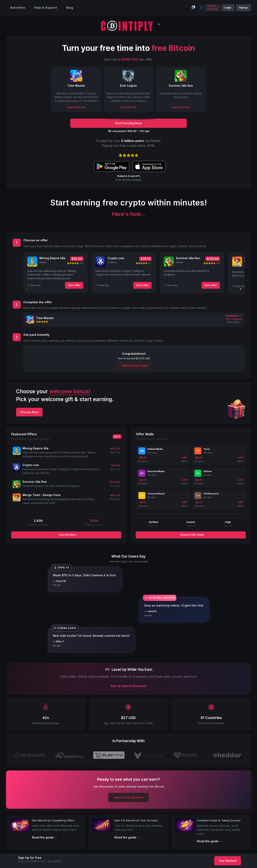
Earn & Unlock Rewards (129, 686)
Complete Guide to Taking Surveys (219, 820)
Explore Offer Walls (192, 535)
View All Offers (67, 535)
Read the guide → (45, 837)
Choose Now (29, 412)
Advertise (18, 8)
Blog (70, 8)
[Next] (241, 289)
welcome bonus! (70, 391)
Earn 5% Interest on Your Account (136, 820)
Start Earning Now (128, 797)
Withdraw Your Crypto (135, 366)
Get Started (228, 861)
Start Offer (74, 285)
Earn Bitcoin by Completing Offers (53, 820)
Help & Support (46, 8)
